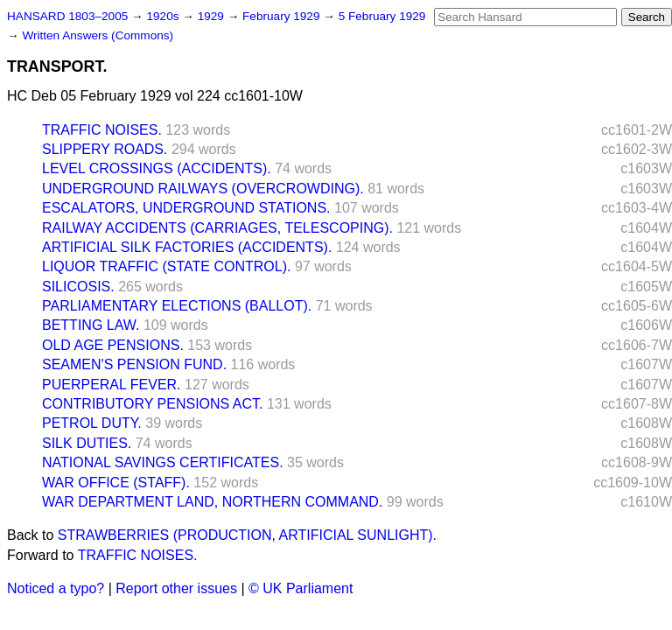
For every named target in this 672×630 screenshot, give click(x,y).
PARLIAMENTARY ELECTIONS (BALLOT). (177, 306)
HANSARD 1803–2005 (67, 16)
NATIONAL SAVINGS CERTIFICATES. (163, 462)
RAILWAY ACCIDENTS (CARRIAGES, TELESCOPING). (217, 228)
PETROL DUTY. (92, 423)
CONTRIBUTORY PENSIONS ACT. (153, 404)
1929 (213, 16)
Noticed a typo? (56, 588)
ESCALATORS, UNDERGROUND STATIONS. (186, 208)
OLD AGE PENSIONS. (113, 345)
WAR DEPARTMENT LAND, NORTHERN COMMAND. (212, 502)
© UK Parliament (301, 588)
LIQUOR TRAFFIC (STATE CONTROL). (166, 266)
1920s (164, 16)
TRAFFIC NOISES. (102, 130)
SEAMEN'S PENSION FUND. (134, 364)
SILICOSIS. (78, 287)
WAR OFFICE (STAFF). (116, 483)
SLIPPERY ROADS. (105, 149)
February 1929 (283, 16)
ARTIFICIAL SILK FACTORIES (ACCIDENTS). (187, 247)
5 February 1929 (382, 16)
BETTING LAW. (91, 325)
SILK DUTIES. (87, 443)
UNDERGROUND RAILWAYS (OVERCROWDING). (203, 189)
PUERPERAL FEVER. (112, 385)
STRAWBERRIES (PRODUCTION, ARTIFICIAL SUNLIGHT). (247, 535)
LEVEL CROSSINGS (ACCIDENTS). (157, 168)
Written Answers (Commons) (98, 35)
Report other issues (176, 588)
